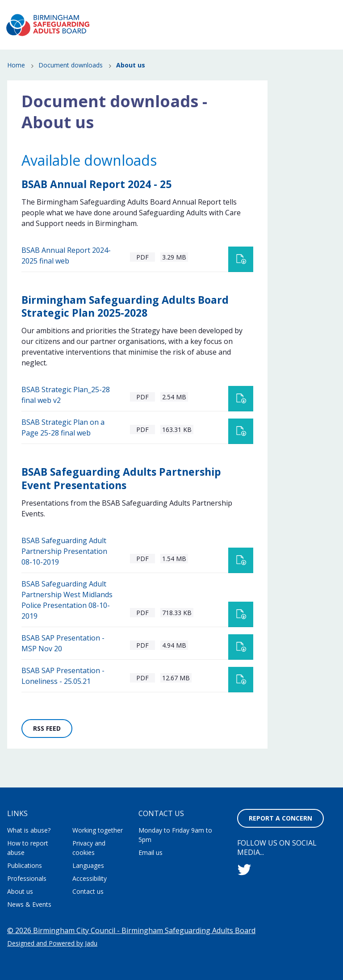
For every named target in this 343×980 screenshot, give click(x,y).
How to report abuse (215, 45)
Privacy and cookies (89, 848)
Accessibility (90, 878)
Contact (322, 8)
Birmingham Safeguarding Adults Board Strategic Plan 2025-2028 (125, 324)
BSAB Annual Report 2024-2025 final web (66, 273)
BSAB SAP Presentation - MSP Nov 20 (63, 661)
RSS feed (53, 748)
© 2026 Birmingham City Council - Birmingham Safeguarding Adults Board (131, 930)
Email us (151, 852)
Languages (88, 865)
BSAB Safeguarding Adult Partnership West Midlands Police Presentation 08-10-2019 (67, 617)
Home (16, 83)
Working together (98, 830)
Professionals (287, 58)
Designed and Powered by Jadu (52, 943)
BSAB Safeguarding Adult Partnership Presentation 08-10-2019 (64, 569)
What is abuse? (144, 45)
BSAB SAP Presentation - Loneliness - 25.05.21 (63, 693)
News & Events (285, 45)
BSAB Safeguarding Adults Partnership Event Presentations (121, 496)
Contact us (88, 891)
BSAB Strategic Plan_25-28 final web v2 (66, 412)
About (175, 8)
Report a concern (305, 25)
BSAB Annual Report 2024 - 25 (96, 201)
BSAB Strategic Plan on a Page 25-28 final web (63, 445)
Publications (234, 58)
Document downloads (71, 83)
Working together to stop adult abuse (247, 8)
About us (20, 891)
